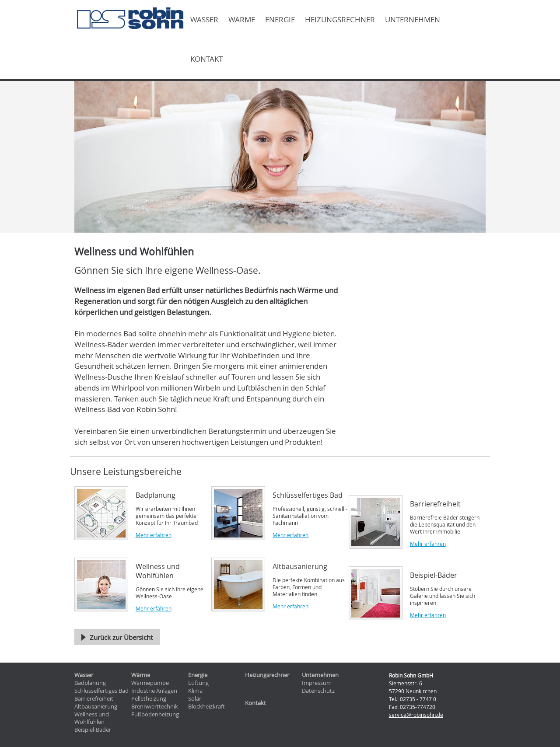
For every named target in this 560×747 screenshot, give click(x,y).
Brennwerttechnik (155, 707)
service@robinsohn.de (416, 715)
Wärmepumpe (150, 683)
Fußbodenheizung (155, 714)
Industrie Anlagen (154, 691)
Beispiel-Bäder (93, 730)
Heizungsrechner (340, 20)
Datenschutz (318, 691)
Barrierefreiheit (94, 699)
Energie (280, 20)
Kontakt (206, 59)
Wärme (242, 20)
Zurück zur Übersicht (121, 637)
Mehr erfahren (154, 535)
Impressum (317, 683)
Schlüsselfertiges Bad (101, 691)
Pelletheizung (149, 699)
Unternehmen (413, 20)
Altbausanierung (96, 707)
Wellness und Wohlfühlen (92, 718)
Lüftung (198, 683)
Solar (195, 699)
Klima (195, 691)
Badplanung (90, 683)
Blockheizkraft (206, 707)
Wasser (204, 20)
